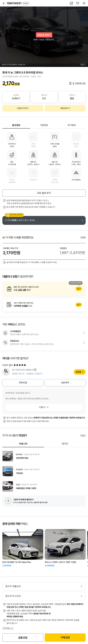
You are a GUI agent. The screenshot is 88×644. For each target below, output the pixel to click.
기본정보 (44, 125)
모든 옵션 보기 (44, 193)
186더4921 (18, 3)
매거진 (65, 444)
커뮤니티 (23, 444)
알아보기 (44, 289)
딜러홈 (78, 372)
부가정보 (72, 125)
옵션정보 (16, 125)
